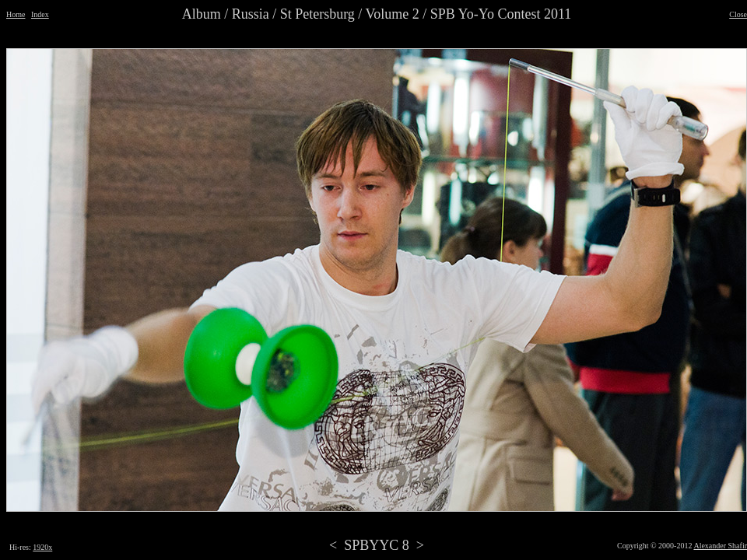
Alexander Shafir (720, 546)
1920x (42, 547)
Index (40, 14)
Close (738, 14)
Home (16, 14)
